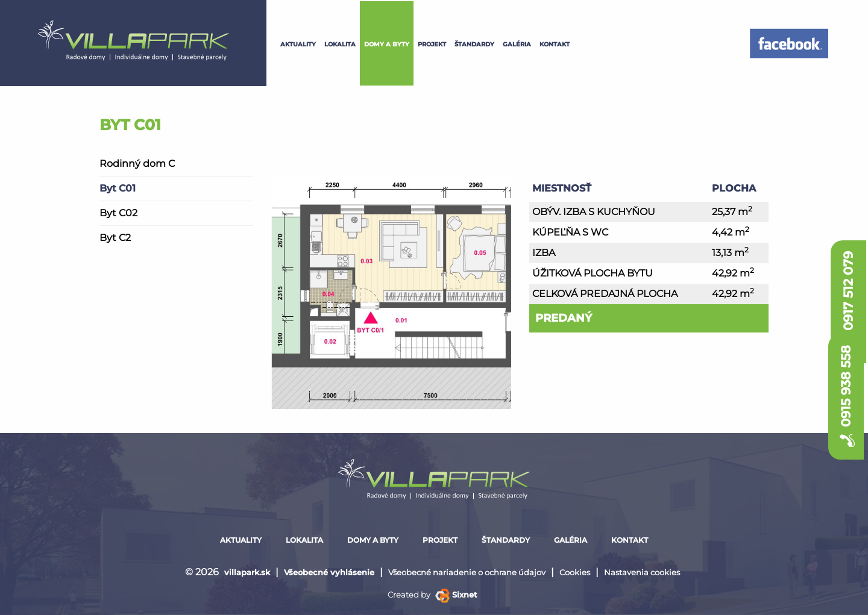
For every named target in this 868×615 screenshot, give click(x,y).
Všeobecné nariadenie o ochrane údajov (467, 572)
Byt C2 (115, 238)
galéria (517, 44)
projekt (432, 44)
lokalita (340, 44)
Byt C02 (118, 213)
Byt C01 (118, 188)
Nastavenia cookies (642, 572)
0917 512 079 (848, 269)
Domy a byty (387, 44)
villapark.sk (247, 572)
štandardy (474, 44)
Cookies (575, 572)
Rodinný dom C (137, 164)
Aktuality (298, 44)
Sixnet (456, 595)
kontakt (555, 44)
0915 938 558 (846, 400)
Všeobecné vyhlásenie (329, 572)
